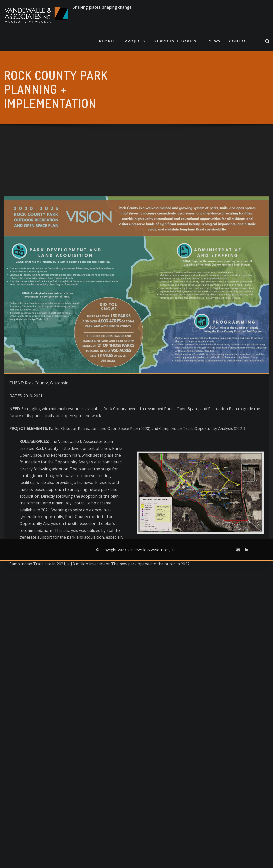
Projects (135, 41)
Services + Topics (177, 41)
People (107, 41)
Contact (241, 41)
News (214, 41)
